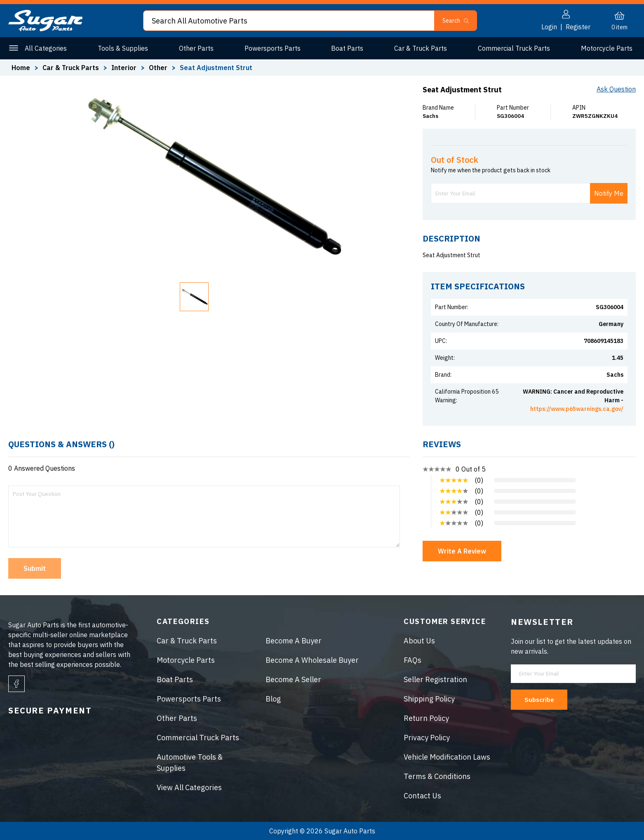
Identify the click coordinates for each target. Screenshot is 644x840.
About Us (419, 641)
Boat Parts (347, 48)
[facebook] (16, 684)
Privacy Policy (427, 738)
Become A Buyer (294, 641)
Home (21, 68)
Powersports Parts (273, 48)
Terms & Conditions (437, 776)
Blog (273, 699)
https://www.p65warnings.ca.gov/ (577, 409)
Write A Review (462, 551)
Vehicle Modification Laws (447, 757)
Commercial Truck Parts (514, 48)
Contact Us (422, 796)
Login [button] (549, 27)
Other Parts (196, 48)
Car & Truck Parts (421, 48)
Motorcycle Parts (607, 48)
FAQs (412, 660)
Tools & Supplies (123, 48)
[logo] (45, 29)
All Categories (46, 48)
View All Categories (189, 787)
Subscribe (542, 699)
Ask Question (616, 89)
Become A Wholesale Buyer (312, 660)
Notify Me (609, 193)
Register (578, 27)
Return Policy (426, 718)
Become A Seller (293, 679)
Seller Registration (435, 679)
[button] (194, 297)
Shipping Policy (429, 699)
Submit (35, 568)
